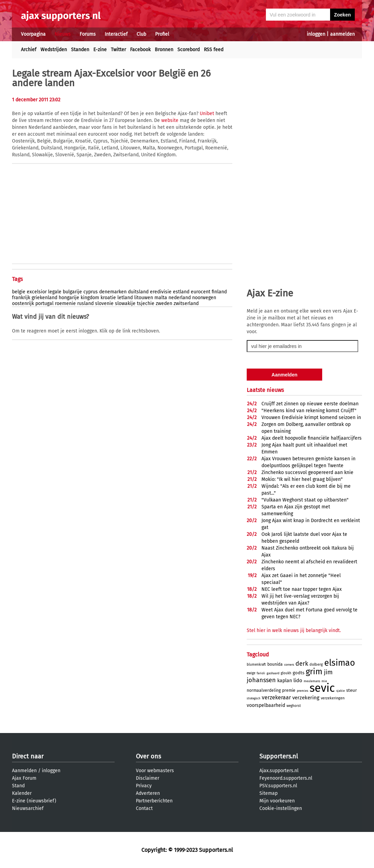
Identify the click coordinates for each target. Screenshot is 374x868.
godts (299, 673)
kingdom (90, 298)
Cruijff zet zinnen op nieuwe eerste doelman (310, 404)
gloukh (286, 673)
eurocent (201, 292)
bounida (275, 664)
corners (289, 665)
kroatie (108, 298)
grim (314, 672)
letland (125, 298)
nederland (180, 298)
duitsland (138, 292)
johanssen (261, 680)
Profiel (162, 34)
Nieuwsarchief (28, 808)
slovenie (104, 303)
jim (328, 672)
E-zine (100, 50)
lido (298, 680)
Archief (29, 50)
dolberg (316, 664)
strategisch (254, 698)
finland (219, 292)
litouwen (144, 298)
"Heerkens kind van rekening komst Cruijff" (309, 411)
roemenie (65, 303)
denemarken (113, 292)
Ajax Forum (24, 778)
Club (141, 34)
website (170, 120)
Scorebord (189, 50)
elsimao (340, 663)
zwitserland (186, 303)
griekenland (44, 298)
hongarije (69, 298)
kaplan (285, 681)
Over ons (148, 756)
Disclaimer (148, 778)
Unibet (207, 114)
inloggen (316, 34)
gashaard (273, 673)
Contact (144, 808)
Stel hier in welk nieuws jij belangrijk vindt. (294, 630)
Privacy (144, 786)
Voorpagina (33, 34)
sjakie (341, 691)
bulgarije (72, 292)
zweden (164, 303)
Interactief (116, 34)
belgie (19, 292)
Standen (80, 50)
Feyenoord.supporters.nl (286, 778)
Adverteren (148, 793)
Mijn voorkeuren (277, 801)
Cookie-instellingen (281, 808)
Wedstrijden (54, 50)
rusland (85, 303)
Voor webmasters (155, 771)
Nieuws (63, 34)
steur (352, 690)
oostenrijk (23, 303)
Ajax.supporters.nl (279, 771)
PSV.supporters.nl (278, 786)
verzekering (306, 698)
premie (289, 690)
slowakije (125, 303)
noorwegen (204, 298)
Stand (18, 786)
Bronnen (164, 50)
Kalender (22, 793)
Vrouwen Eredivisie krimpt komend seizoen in (311, 418)
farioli (261, 673)
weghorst (294, 706)
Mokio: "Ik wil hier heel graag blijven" (302, 479)
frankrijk (21, 298)
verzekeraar (276, 697)
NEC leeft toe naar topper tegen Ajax (302, 589)
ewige (251, 673)
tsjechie (146, 303)
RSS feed (214, 50)
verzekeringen (333, 698)
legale (55, 292)
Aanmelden (24, 771)
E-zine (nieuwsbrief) (34, 801)
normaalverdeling (264, 690)
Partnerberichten (154, 801)
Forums (88, 34)
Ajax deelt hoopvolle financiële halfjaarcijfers (312, 438)
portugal (44, 303)
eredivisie (161, 292)
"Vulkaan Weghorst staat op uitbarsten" (305, 500)
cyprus (91, 292)
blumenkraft (256, 665)
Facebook (140, 50)
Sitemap (268, 793)
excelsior (37, 292)
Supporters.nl (279, 756)
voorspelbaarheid (266, 705)
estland (181, 292)
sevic (322, 688)
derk (302, 664)
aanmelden (342, 34)
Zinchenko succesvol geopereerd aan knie (307, 472)
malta (161, 298)
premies (302, 691)
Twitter (118, 50)
